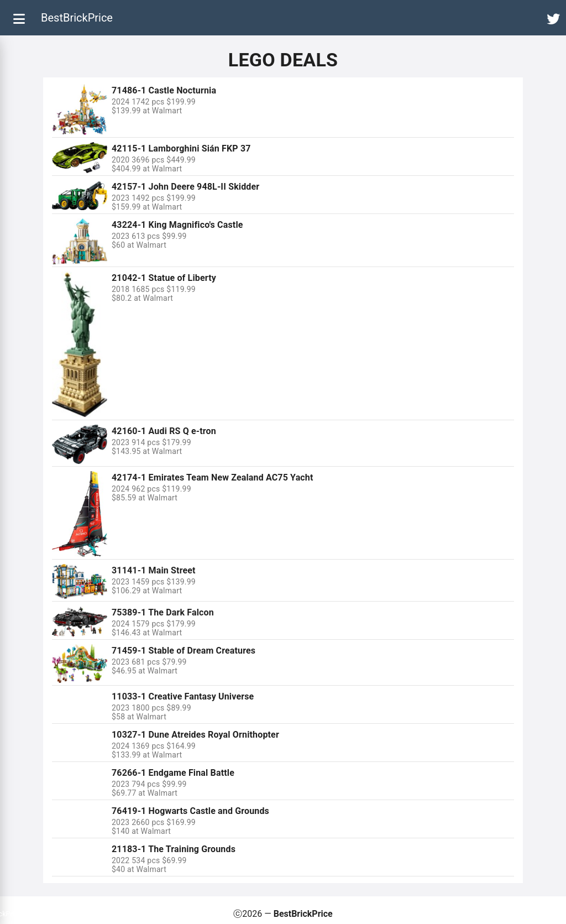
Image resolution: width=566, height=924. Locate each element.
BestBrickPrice (77, 18)
